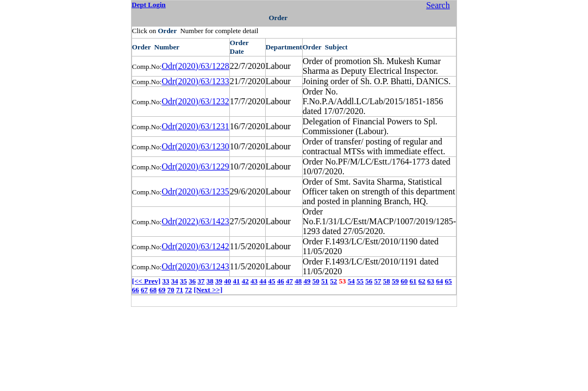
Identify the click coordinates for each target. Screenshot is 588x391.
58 (387, 281)
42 (245, 281)
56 (369, 281)
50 (316, 281)
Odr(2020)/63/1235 (195, 191)
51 (325, 281)
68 (153, 290)
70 (171, 290)
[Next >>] (208, 290)
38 (210, 281)
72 (188, 290)
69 (162, 290)
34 (175, 281)
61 (413, 281)
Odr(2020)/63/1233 (195, 81)
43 (254, 281)
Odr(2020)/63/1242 (195, 246)
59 (395, 281)
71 (180, 290)
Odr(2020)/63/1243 (195, 266)
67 (144, 290)
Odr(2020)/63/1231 (195, 126)
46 (281, 281)
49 (307, 281)
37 (201, 281)
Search (438, 5)
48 (298, 281)
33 (166, 281)
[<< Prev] (146, 281)
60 (404, 281)
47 (289, 281)
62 (422, 281)
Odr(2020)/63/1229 (195, 166)
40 (227, 281)
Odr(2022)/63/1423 (195, 221)
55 (360, 281)
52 (333, 281)
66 (136, 290)
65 (449, 281)
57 (378, 281)
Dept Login (148, 5)
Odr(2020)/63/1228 (195, 66)
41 (237, 281)
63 (431, 281)
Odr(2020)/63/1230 (195, 146)
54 (351, 281)
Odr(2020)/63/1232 (195, 101)
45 (272, 281)
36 (192, 281)
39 (219, 281)
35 (183, 281)
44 (263, 281)
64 (439, 281)
